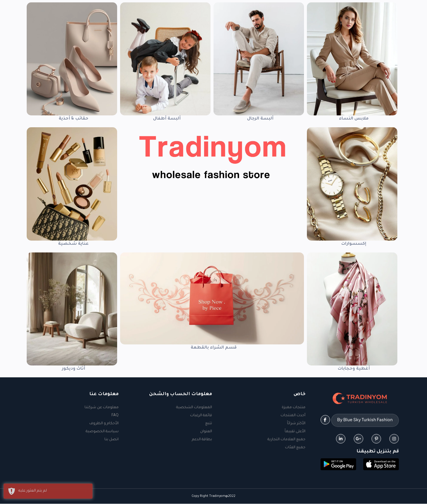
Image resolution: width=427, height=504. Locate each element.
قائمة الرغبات (201, 416)
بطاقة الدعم (202, 440)
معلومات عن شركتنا (102, 408)
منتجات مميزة (294, 408)
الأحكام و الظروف (104, 424)
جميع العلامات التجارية (286, 440)
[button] (381, 465)
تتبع (209, 424)
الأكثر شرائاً (296, 424)
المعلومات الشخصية (194, 408)
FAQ (115, 416)
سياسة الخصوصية (102, 432)
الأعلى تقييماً (295, 432)
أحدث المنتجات (293, 416)
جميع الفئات (295, 448)
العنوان (206, 432)
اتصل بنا (111, 440)
